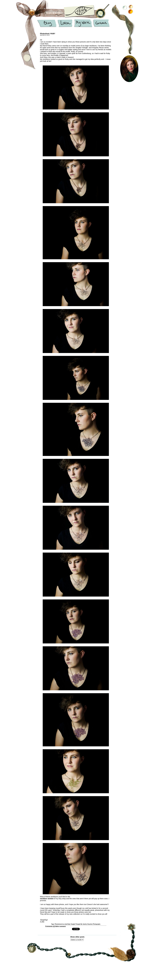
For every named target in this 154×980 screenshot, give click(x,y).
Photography (97, 924)
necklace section (47, 899)
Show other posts (77, 937)
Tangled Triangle (75, 924)
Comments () (50, 926)
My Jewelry (84, 924)
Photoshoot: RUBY (48, 34)
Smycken (90, 924)
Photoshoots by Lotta (61, 924)
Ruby (69, 924)
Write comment (60, 926)
